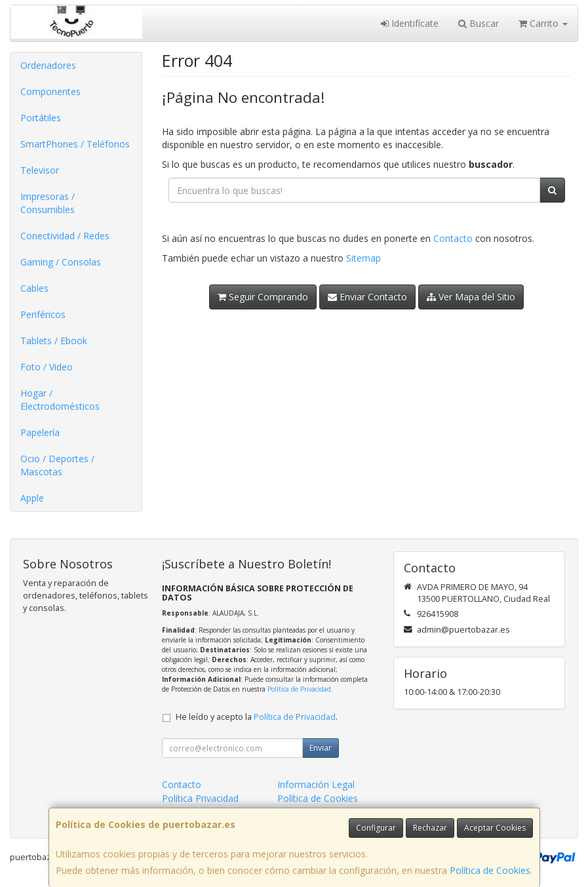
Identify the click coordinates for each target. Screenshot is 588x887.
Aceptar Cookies (495, 828)
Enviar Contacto (367, 297)
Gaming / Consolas (61, 262)
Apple (32, 498)
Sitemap (363, 258)
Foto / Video (47, 367)
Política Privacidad (200, 798)
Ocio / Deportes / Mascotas (57, 465)
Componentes (50, 91)
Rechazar (430, 828)
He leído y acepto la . (257, 717)
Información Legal (316, 784)
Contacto (453, 238)
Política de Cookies (490, 870)
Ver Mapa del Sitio (471, 297)
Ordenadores (48, 65)
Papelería (40, 432)
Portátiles (41, 118)
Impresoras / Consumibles (48, 203)
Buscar (479, 23)
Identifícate (410, 23)
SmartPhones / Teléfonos (75, 144)
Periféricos (43, 314)
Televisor (40, 170)
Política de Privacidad (299, 689)
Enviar (321, 748)
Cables (34, 288)
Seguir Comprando (263, 297)
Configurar (376, 828)
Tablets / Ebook (54, 341)
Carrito (543, 23)
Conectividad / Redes (65, 236)
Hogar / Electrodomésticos (60, 400)
